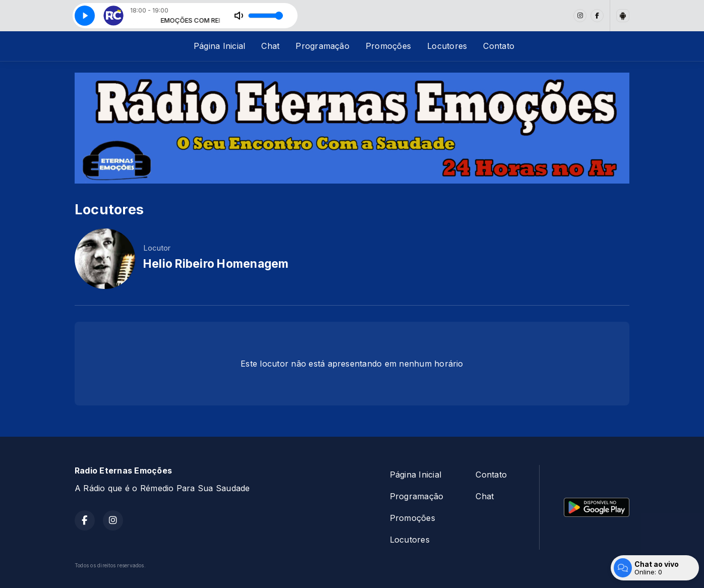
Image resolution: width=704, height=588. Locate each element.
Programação (322, 46)
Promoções (388, 46)
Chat (270, 46)
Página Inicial (219, 46)
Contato (499, 46)
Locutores (447, 46)
